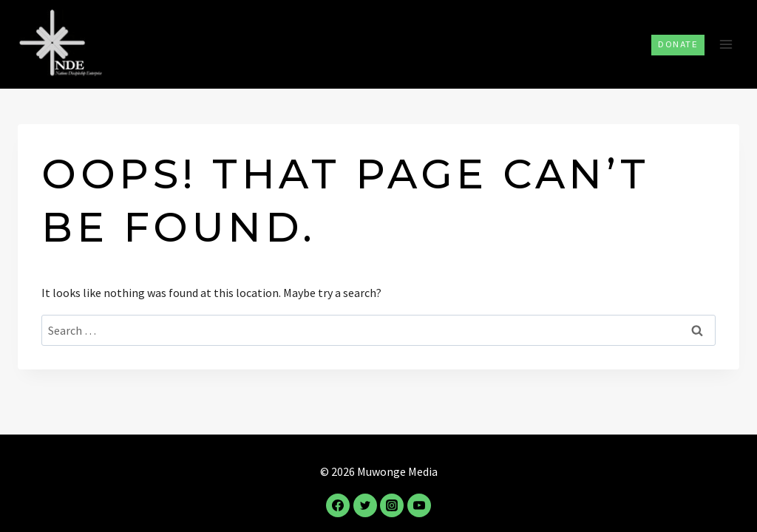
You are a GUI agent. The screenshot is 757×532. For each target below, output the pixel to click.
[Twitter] (365, 505)
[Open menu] (726, 44)
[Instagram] (392, 505)
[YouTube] (419, 505)
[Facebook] (338, 505)
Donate (678, 44)
